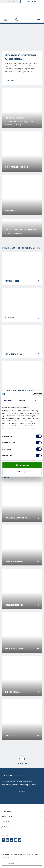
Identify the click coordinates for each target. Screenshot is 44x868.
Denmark (8, 863)
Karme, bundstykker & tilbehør (22, 391)
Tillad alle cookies (22, 465)
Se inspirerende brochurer (16, 167)
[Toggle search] (17, 20)
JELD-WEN (5, 827)
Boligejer (10, 2)
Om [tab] (36, 400)
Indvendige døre (22, 281)
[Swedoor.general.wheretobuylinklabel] (38, 20)
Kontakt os (22, 736)
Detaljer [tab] (22, 400)
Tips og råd (7, 822)
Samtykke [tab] (8, 400)
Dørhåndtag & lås (22, 354)
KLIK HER (22, 792)
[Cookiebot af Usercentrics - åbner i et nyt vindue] (33, 394)
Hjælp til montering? (22, 648)
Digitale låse (10, 211)
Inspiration (7, 817)
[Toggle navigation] (6, 20)
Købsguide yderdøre (22, 605)
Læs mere (11, 80)
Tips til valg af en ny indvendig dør (21, 230)
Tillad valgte (22, 472)
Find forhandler (22, 692)
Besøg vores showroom (15, 118)
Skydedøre (22, 318)
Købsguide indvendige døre (22, 518)
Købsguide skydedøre (22, 561)
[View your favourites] (27, 20)
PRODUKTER (6, 812)
